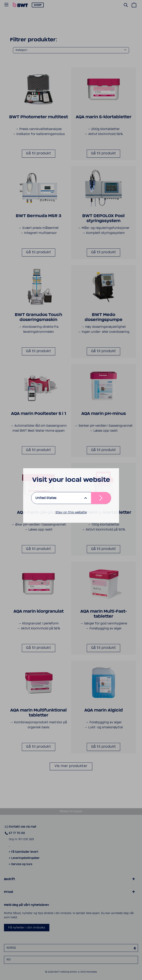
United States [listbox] (46, 498)
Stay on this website (71, 512)
